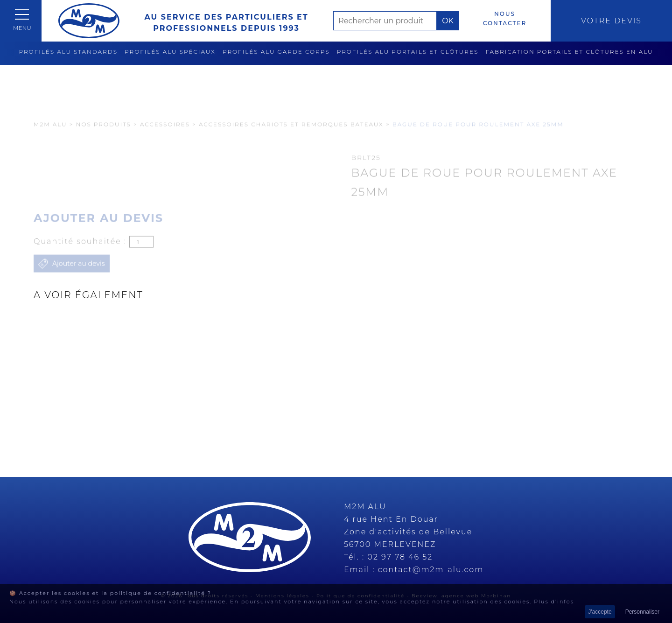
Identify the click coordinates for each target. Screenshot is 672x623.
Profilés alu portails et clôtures (408, 52)
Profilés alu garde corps (276, 52)
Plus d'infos (554, 602)
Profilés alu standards (68, 52)
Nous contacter (505, 18)
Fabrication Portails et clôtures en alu (569, 52)
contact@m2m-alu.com (431, 570)
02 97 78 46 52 (400, 557)
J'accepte (600, 612)
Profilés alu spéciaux (170, 52)
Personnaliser (642, 612)
